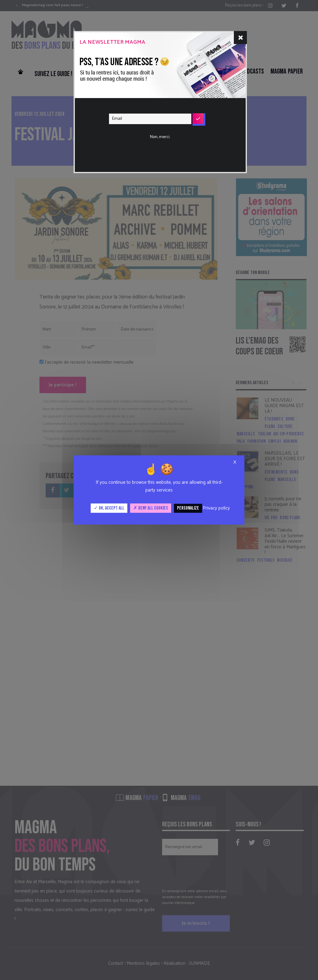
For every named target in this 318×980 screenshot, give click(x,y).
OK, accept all (109, 508)
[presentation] (156, 138)
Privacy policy (216, 508)
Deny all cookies (151, 508)
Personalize (188, 508)
